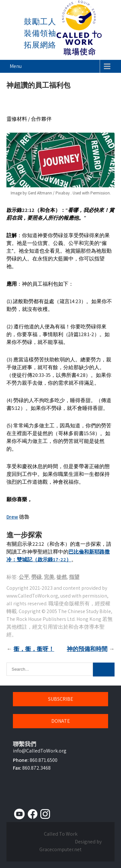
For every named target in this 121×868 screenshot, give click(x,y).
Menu (16, 66)
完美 (49, 577)
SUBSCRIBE (61, 699)
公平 (24, 577)
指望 (74, 577)
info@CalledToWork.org (40, 751)
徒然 (62, 577)
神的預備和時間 (87, 649)
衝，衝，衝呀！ (34, 649)
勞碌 (36, 577)
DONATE (61, 721)
